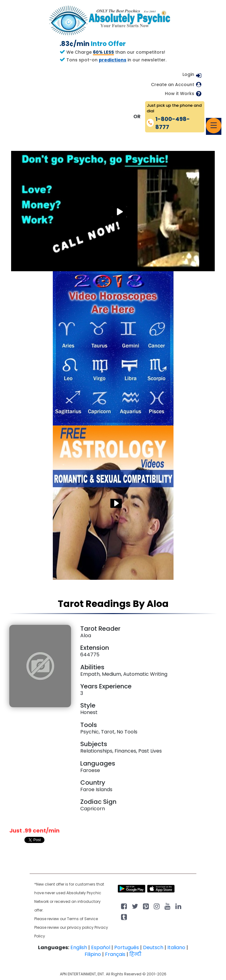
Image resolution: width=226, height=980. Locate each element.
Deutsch (153, 947)
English (79, 947)
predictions (113, 60)
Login (188, 74)
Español (101, 947)
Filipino (93, 954)
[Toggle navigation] (214, 126)
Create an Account (173, 85)
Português (127, 947)
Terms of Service (82, 919)
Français (115, 954)
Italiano (176, 947)
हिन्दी (135, 954)
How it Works (180, 94)
